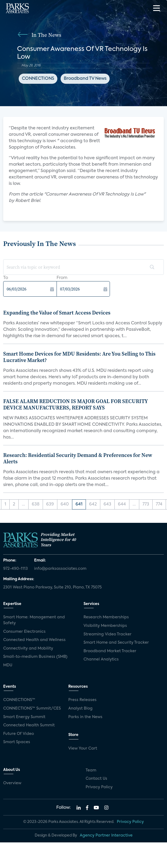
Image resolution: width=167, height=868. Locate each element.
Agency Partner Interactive (106, 835)
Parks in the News (85, 717)
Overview (12, 783)
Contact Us (96, 779)
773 (146, 504)
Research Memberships (106, 617)
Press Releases (82, 700)
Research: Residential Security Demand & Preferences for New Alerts (78, 458)
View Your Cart (83, 748)
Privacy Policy (99, 787)
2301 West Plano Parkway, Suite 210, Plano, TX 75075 (52, 587)
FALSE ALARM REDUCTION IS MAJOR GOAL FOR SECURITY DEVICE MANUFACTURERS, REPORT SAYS (76, 404)
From (62, 278)
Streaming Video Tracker (108, 634)
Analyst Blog (80, 708)
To (6, 278)
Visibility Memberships (105, 626)
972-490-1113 (15, 569)
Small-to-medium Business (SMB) (35, 657)
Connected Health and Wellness (34, 640)
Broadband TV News (85, 79)
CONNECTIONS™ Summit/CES (32, 708)
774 (159, 504)
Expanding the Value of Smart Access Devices (57, 313)
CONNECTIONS (38, 79)
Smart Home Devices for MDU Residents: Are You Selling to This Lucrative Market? (79, 357)
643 (107, 504)
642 (93, 504)
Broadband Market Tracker (110, 651)
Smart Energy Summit (24, 717)
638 (36, 504)
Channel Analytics (101, 659)
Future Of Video (19, 734)
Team (91, 770)
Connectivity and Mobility (28, 648)
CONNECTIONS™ (19, 700)
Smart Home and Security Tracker (116, 643)
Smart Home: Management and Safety (34, 620)
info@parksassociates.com (60, 569)
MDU (8, 665)
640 (65, 504)
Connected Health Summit (29, 725)
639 (50, 504)
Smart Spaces (17, 742)
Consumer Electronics (24, 632)
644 (122, 504)
